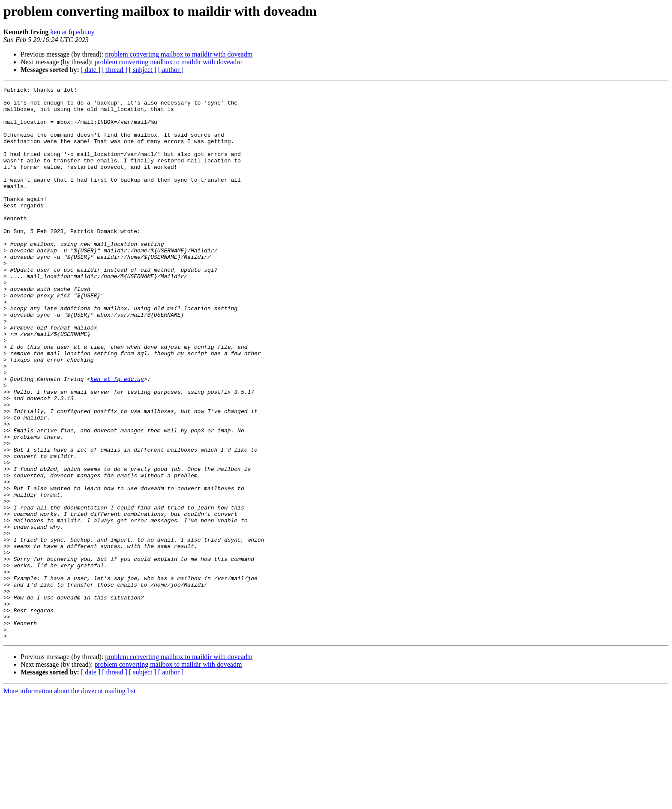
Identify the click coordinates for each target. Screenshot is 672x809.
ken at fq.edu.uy (72, 32)
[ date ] (91, 70)
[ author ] (171, 70)
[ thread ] (115, 70)
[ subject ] (143, 70)
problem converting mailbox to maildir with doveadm (179, 54)
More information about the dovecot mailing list (69, 802)
